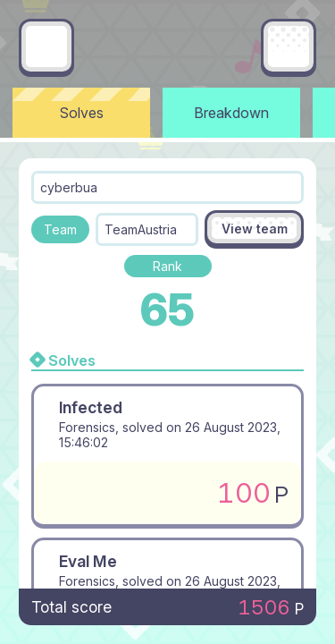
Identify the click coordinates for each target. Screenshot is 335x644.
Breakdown (231, 113)
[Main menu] (289, 47)
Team (60, 229)
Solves (82, 113)
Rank (167, 266)
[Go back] (46, 47)
